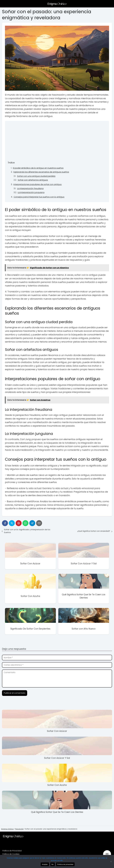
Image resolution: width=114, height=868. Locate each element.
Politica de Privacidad (12, 851)
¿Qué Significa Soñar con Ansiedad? (94, 531)
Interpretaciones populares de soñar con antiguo (38, 184)
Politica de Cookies (11, 854)
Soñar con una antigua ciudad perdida (36, 176)
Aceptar (45, 864)
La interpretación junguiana (31, 192)
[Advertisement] (57, 142)
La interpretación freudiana (30, 188)
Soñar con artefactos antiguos (33, 180)
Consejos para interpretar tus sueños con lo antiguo (39, 197)
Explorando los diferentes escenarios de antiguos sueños (41, 172)
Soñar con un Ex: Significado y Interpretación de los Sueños (27, 531)
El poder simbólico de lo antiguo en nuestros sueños (38, 168)
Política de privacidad (65, 864)
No (53, 864)
